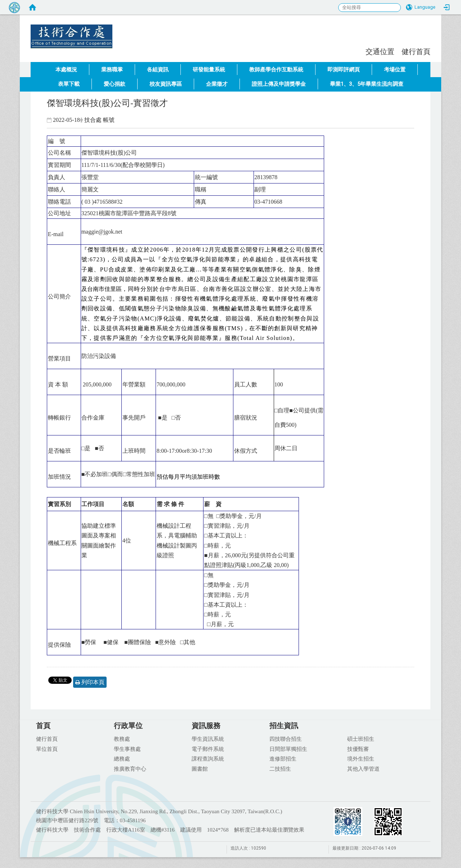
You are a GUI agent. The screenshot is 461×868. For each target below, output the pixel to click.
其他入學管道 (363, 769)
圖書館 (200, 769)
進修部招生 (283, 758)
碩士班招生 (361, 739)
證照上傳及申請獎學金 (279, 84)
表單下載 (69, 84)
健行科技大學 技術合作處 (122, 31)
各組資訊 (158, 70)
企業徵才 (217, 84)
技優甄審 (358, 749)
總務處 (122, 758)
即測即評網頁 (344, 70)
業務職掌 (112, 70)
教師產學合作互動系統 (276, 70)
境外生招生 (361, 758)
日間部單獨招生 (288, 749)
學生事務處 (127, 749)
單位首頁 (47, 749)
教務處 (122, 739)
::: (362, 51)
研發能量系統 (209, 70)
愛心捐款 (115, 84)
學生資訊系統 (208, 739)
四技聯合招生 (286, 739)
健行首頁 (416, 51)
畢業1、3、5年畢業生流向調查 (367, 84)
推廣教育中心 (130, 769)
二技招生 (280, 769)
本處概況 (66, 70)
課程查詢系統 (208, 758)
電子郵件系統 (208, 749)
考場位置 (395, 70)
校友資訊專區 (166, 84)
